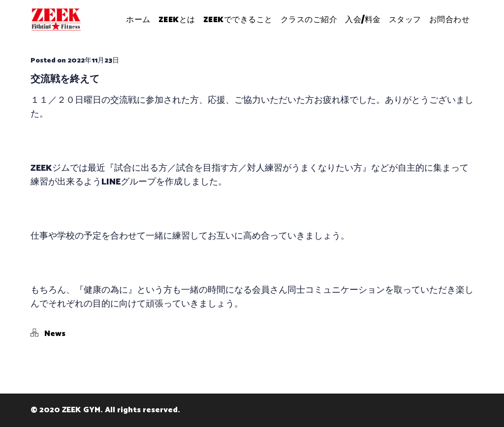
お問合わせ (450, 19)
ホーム (138, 19)
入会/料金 (363, 19)
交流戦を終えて (65, 79)
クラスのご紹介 (309, 19)
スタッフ (405, 19)
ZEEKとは (177, 19)
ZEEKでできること (238, 19)
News (55, 334)
